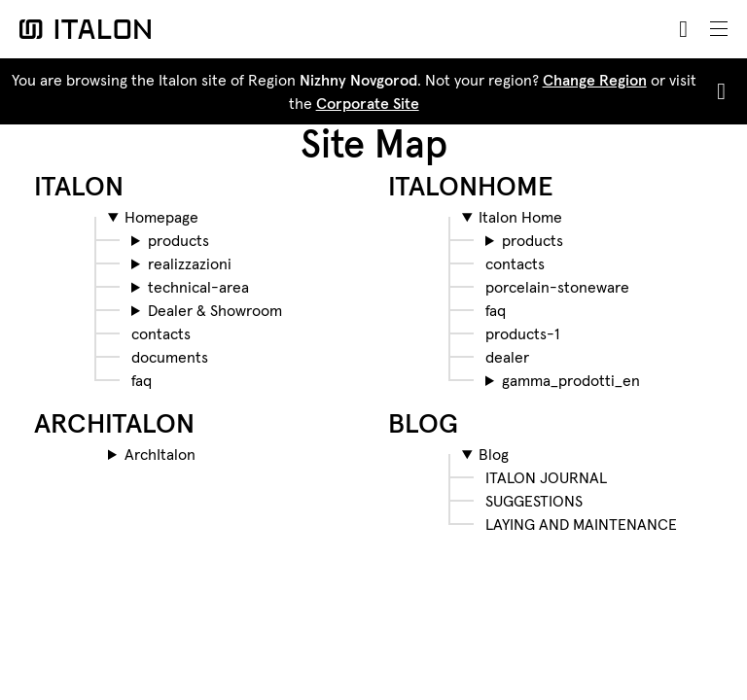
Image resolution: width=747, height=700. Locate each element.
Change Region (595, 80)
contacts (161, 333)
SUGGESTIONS (534, 501)
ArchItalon (160, 454)
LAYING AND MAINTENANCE (581, 524)
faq (142, 380)
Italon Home (520, 217)
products (178, 240)
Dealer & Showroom (215, 310)
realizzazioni (190, 263)
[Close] (717, 91)
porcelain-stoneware (557, 287)
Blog (494, 454)
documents (170, 357)
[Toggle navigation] (719, 29)
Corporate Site (368, 103)
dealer (507, 357)
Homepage (161, 217)
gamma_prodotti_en (571, 380)
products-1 (522, 333)
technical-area (198, 287)
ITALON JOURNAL (546, 477)
